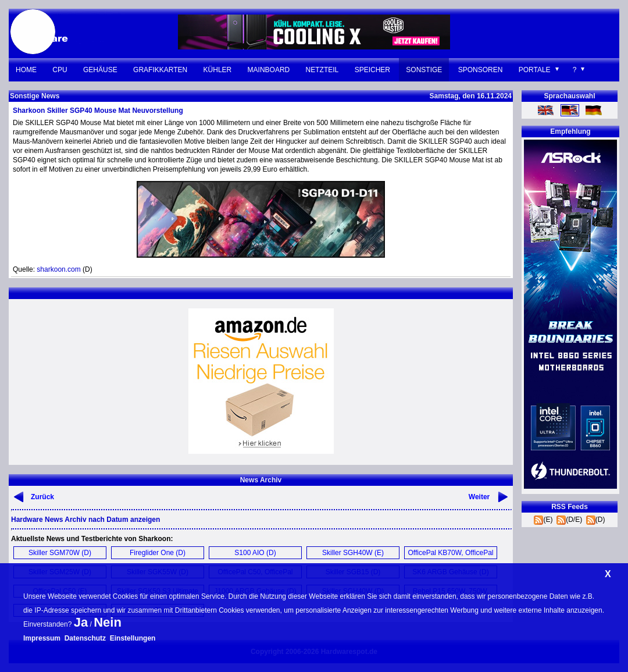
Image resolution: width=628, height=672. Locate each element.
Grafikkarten (160, 70)
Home (26, 70)
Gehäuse (100, 70)
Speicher (372, 70)
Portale (535, 70)
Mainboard (269, 70)
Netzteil (322, 70)
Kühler (218, 70)
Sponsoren (481, 70)
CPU (60, 70)
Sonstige (424, 70)
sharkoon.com (58, 269)
